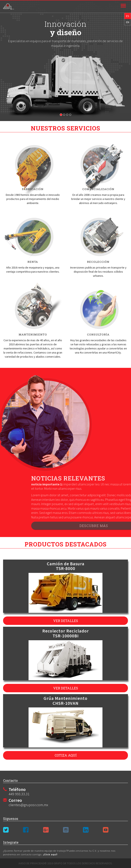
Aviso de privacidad (31, 863)
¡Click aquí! (50, 854)
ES (128, 16)
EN (128, 22)
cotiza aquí (66, 755)
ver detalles (66, 621)
